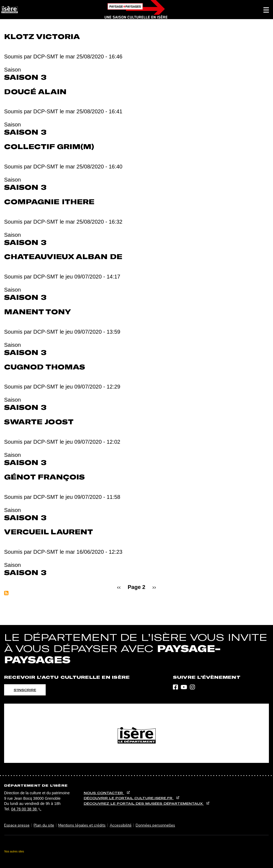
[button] (266, 10)
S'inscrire (25, 690)
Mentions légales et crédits (82, 825)
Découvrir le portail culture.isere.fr (129, 798)
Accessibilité (121, 825)
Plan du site (44, 825)
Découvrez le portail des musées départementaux (144, 803)
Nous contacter (104, 793)
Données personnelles (155, 825)
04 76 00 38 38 (26, 809)
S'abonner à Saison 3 (6, 593)
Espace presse (17, 825)
